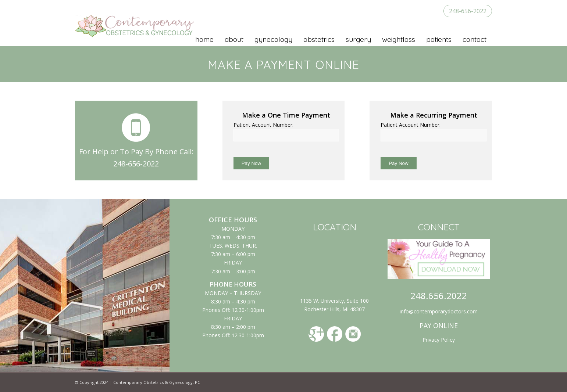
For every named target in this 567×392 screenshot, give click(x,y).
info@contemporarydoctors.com (439, 311)
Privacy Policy (439, 340)
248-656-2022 (468, 11)
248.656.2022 (439, 296)
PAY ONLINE (439, 326)
